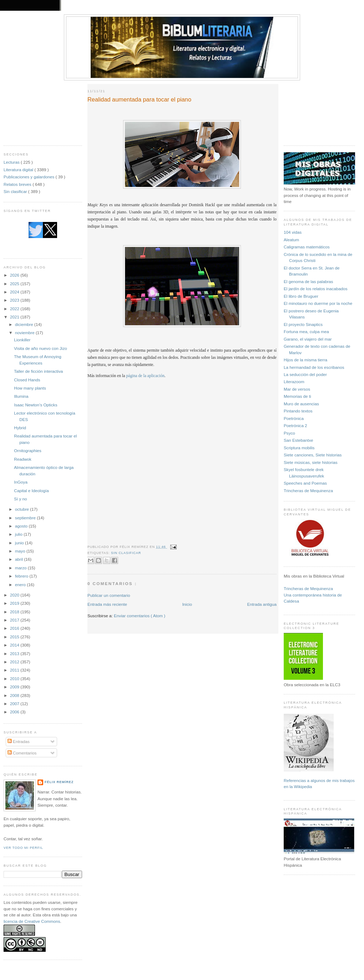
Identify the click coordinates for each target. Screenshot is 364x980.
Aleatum (291, 240)
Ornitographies (28, 451)
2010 (15, 679)
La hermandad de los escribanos (314, 367)
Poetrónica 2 (295, 425)
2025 (15, 284)
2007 (15, 704)
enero (21, 585)
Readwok (23, 459)
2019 (15, 603)
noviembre (25, 333)
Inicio (187, 604)
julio (19, 534)
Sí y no (20, 499)
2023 (15, 300)
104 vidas (293, 232)
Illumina (21, 396)
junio (20, 543)
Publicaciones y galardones (30, 177)
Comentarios (22, 753)
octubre (22, 509)
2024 (15, 292)
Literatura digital (19, 170)
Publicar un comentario (109, 595)
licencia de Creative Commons (32, 921)
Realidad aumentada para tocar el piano (139, 99)
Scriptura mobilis (299, 448)
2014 (15, 645)
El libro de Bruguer (301, 296)
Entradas (19, 741)
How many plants (30, 388)
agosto (22, 526)
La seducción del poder (305, 374)
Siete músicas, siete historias (311, 462)
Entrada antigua (262, 604)
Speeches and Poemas (305, 483)
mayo (21, 551)
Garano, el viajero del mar (308, 339)
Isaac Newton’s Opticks (36, 405)
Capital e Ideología (31, 491)
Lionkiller (22, 340)
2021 (15, 317)
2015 (15, 637)
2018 (15, 612)
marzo (21, 568)
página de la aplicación (145, 376)
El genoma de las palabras (308, 281)
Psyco (289, 433)
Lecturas (12, 162)
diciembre (25, 324)
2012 (15, 662)
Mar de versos (297, 389)
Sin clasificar (16, 191)
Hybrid (20, 428)
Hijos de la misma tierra (305, 360)
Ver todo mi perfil (23, 848)
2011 (15, 670)
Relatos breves (18, 184)
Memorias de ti (297, 396)
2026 (15, 275)
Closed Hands (27, 380)
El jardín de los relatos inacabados (316, 289)
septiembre (26, 518)
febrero (22, 576)
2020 (15, 595)
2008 (15, 695)
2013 (15, 654)
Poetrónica (294, 418)
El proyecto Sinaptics (303, 324)
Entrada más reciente (107, 604)
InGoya (21, 482)
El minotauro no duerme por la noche (318, 303)
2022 (15, 309)
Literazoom (294, 382)
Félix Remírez (59, 782)
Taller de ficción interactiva (38, 371)
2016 (15, 628)
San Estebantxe (299, 440)
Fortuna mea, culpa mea (306, 331)
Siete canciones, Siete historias (313, 455)
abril (19, 559)
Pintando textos (298, 411)
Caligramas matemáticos (307, 247)
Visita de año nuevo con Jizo (41, 348)
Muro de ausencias (301, 404)
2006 (15, 712)
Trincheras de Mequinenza (308, 491)
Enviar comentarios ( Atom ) (140, 616)
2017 (15, 620)
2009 (15, 687)
